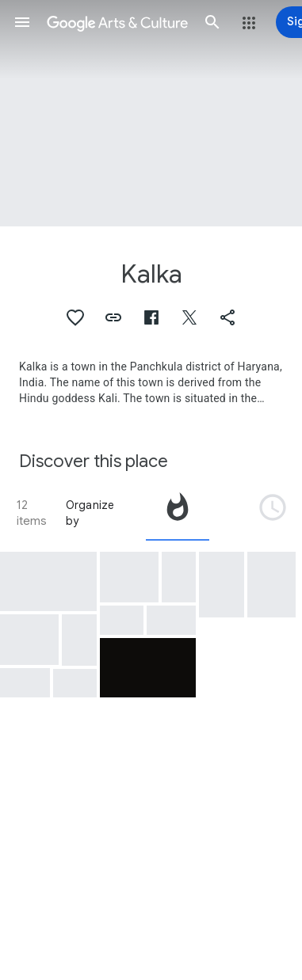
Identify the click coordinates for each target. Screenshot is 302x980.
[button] (22, 22)
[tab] (178, 513)
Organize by (90, 513)
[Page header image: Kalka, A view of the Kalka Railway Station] (151, 113)
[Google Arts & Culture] (117, 22)
